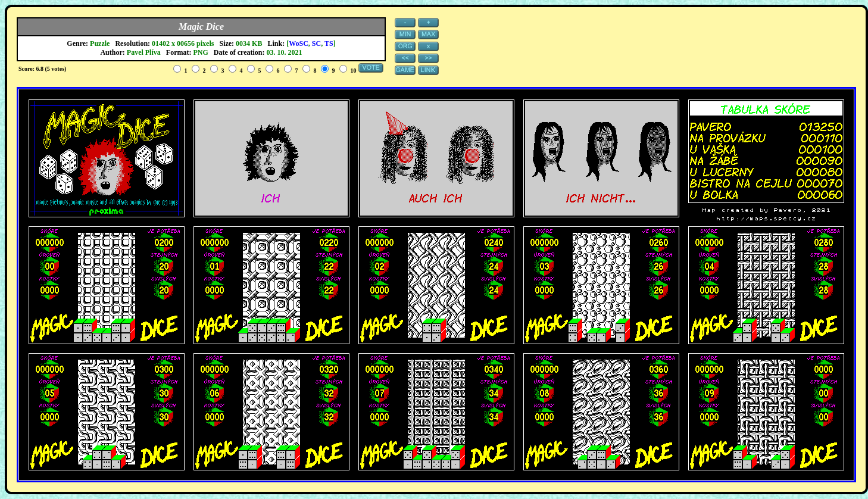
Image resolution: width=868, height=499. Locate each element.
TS (329, 43)
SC (316, 43)
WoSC (299, 43)
